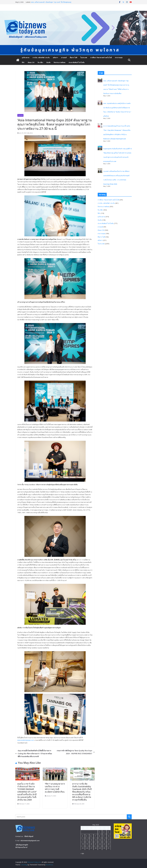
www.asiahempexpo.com (26, 740)
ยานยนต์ (64, 58)
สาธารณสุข (119, 58)
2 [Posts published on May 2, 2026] (104, 832)
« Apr (82, 853)
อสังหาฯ (55, 58)
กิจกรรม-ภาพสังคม (60, 62)
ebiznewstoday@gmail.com (30, 841)
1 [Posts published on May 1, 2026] (100, 832)
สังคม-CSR (31, 62)
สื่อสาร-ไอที (73, 58)
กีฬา (23, 62)
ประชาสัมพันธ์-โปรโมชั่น (77, 62)
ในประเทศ (84, 58)
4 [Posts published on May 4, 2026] (82, 836)
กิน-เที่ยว (40, 62)
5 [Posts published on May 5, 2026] (87, 836)
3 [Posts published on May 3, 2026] (108, 832)
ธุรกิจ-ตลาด (26, 58)
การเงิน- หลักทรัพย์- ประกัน (41, 58)
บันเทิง (48, 62)
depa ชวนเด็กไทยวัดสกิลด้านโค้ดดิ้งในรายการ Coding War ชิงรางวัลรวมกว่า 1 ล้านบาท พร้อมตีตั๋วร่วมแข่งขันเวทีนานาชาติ (34, 754)
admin (31, 133)
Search (129, 817)
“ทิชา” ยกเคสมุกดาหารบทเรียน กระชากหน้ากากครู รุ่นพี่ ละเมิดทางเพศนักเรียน (55, 788)
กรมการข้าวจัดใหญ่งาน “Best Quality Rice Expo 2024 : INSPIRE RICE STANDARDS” (76, 752)
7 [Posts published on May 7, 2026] (95, 836)
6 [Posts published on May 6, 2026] (91, 836)
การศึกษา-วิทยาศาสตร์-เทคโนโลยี (101, 58)
